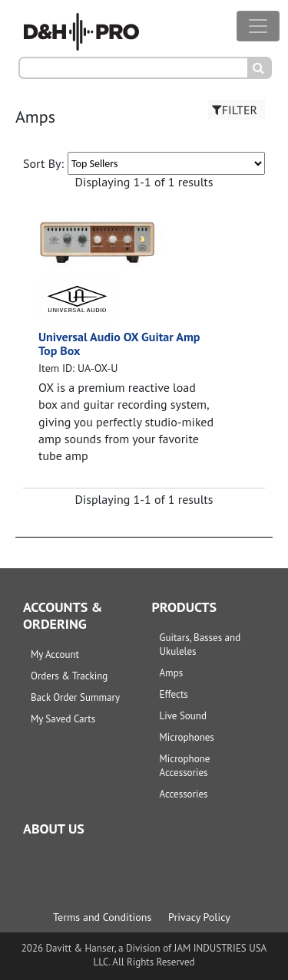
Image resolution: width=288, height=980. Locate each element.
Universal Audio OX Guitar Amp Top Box (119, 344)
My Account (55, 654)
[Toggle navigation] (258, 26)
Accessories (184, 794)
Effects (174, 694)
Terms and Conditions (102, 917)
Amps (172, 673)
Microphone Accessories (185, 766)
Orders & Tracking (69, 676)
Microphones (187, 737)
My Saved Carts (63, 719)
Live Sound (183, 716)
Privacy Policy (199, 917)
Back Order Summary (75, 697)
